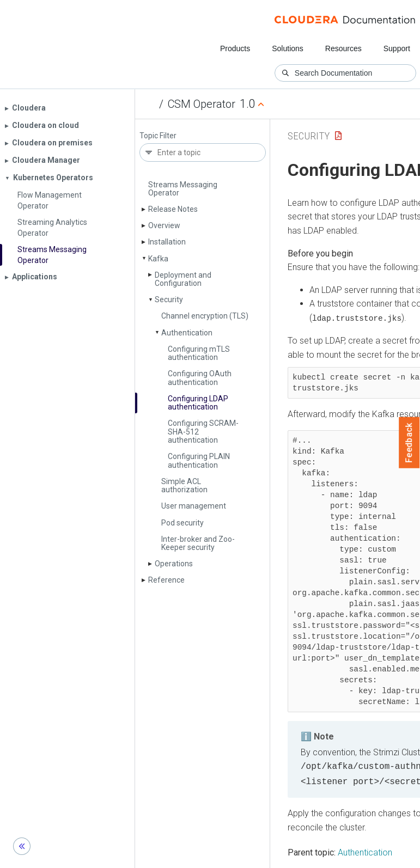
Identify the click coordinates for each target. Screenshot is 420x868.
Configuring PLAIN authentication (199, 460)
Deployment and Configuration (183, 279)
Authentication (187, 333)
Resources (343, 48)
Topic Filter (158, 136)
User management (194, 506)
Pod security (182, 523)
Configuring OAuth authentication (200, 378)
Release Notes (173, 209)
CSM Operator (202, 104)
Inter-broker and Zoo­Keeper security (198, 543)
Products (235, 48)
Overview (164, 225)
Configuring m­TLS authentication (199, 353)
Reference (166, 580)
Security (169, 299)
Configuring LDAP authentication (198, 403)
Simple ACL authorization (184, 485)
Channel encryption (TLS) (205, 316)
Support (397, 48)
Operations (174, 564)
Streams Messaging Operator (183, 189)
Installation (167, 242)
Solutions (288, 48)
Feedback (409, 443)
